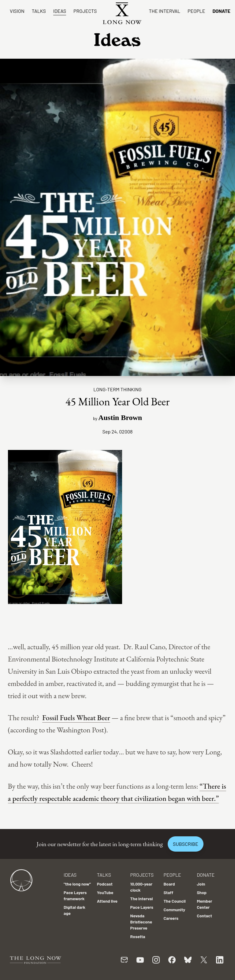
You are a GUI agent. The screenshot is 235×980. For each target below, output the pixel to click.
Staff (168, 892)
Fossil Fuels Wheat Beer (76, 718)
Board (169, 884)
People (196, 11)
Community (174, 910)
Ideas (60, 11)
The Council (174, 901)
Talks (39, 11)
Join (201, 884)
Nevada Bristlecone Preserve (141, 922)
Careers (171, 918)
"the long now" (77, 884)
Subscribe (185, 844)
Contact (204, 916)
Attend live (107, 901)
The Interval (164, 11)
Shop (202, 892)
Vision (17, 11)
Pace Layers (142, 907)
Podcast (105, 884)
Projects (85, 11)
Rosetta (138, 936)
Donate (221, 11)
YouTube (105, 892)
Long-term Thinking (117, 389)
